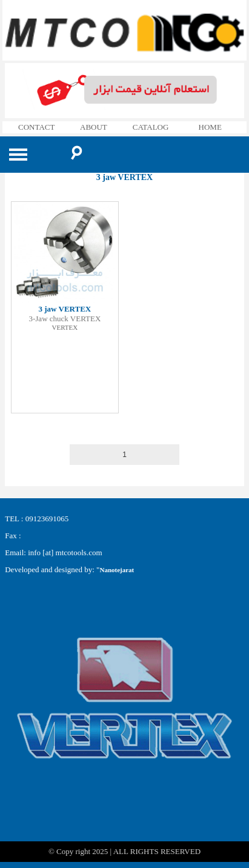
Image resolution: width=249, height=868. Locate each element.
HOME (210, 127)
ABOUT (94, 127)
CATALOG (151, 127)
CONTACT (36, 127)
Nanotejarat (117, 570)
